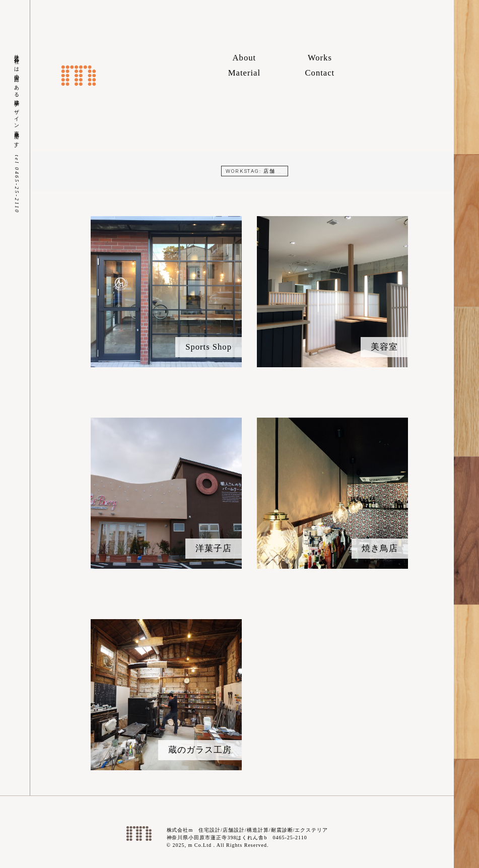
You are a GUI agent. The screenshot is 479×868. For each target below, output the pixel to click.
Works (320, 58)
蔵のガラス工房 (200, 750)
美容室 (384, 347)
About (245, 58)
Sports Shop (209, 347)
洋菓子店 (214, 548)
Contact (320, 73)
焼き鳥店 (380, 548)
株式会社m (79, 76)
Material (244, 73)
